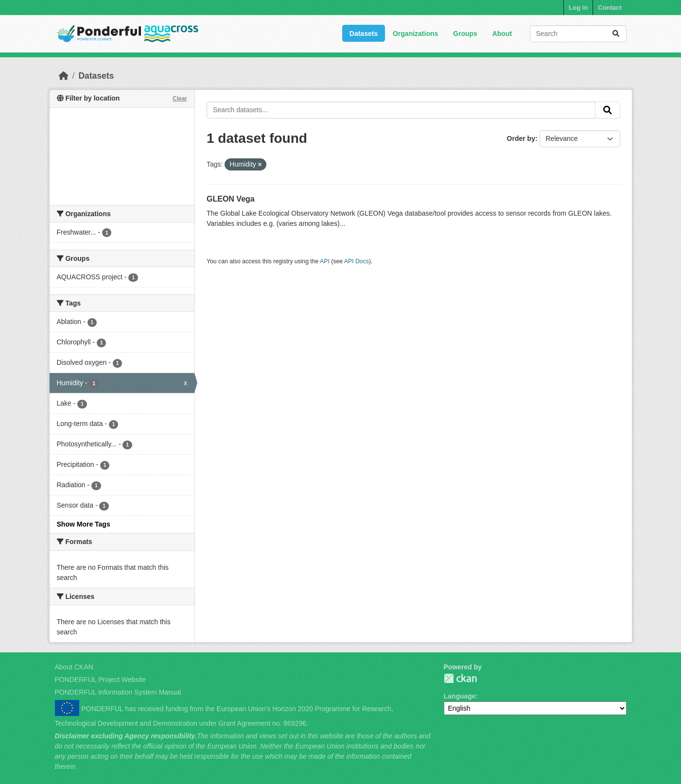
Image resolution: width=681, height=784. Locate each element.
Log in (578, 8)
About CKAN (74, 667)
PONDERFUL (460, 678)
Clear (180, 99)
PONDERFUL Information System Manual (118, 692)
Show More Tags (84, 524)
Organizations (415, 34)
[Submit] (616, 34)
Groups (465, 34)
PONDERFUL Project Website (101, 680)
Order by (521, 138)
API (325, 261)
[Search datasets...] (578, 34)
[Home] (64, 76)
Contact (610, 8)
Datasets (364, 34)
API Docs (357, 261)
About (502, 34)
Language (460, 696)
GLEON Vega (231, 199)
